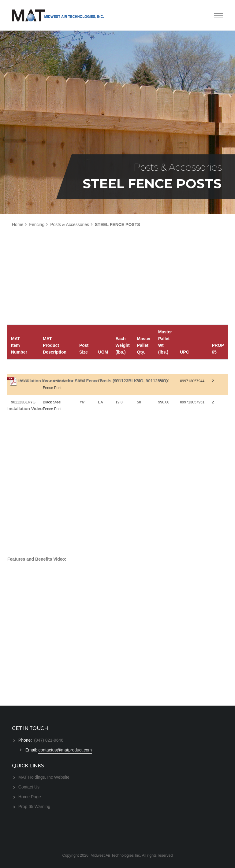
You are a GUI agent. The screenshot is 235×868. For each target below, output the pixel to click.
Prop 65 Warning (34, 807)
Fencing (37, 224)
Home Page (30, 797)
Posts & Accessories (70, 224)
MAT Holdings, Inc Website (44, 777)
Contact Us (29, 787)
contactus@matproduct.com (65, 750)
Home (18, 224)
